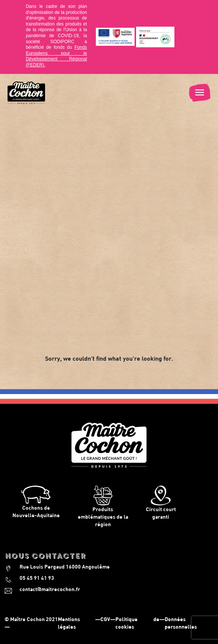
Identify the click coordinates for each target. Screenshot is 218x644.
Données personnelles (181, 623)
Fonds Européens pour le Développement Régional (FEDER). (57, 56)
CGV (105, 619)
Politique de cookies (137, 623)
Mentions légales (69, 623)
